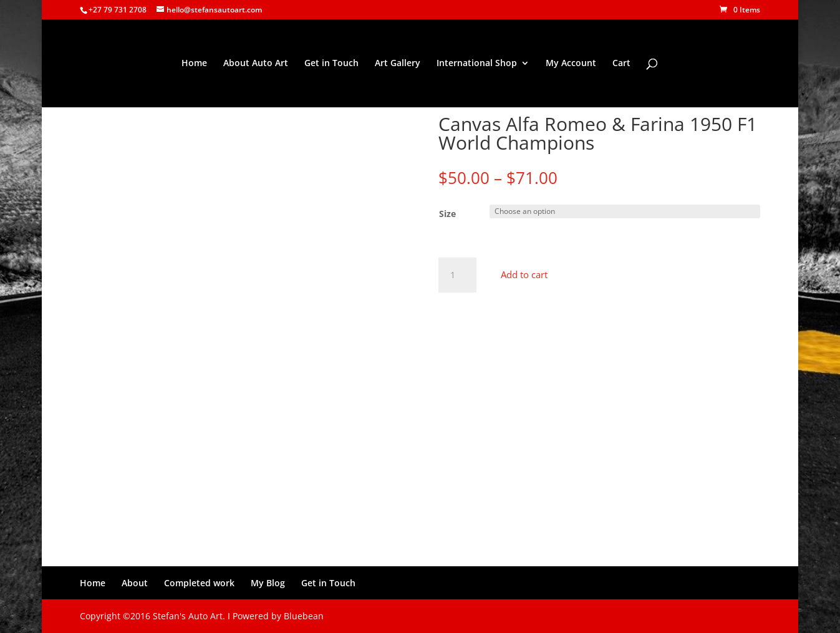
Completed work (199, 583)
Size (447, 214)
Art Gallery (398, 64)
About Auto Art (256, 64)
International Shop (477, 64)
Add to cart (524, 274)
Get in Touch (331, 64)
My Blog (268, 583)
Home (194, 64)
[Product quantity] (457, 275)
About (135, 583)
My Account (571, 64)
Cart (621, 64)
